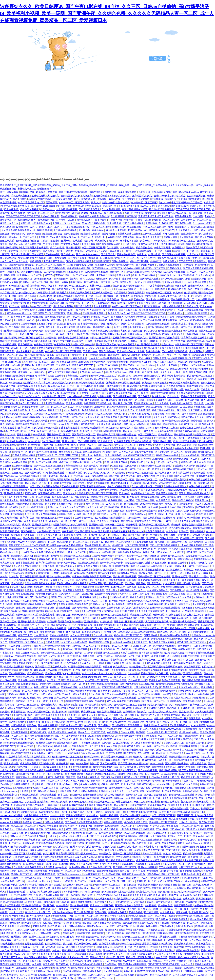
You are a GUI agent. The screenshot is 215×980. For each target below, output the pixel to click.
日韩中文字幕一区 (71, 393)
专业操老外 (131, 320)
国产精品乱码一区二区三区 (153, 573)
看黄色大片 (69, 493)
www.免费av (82, 763)
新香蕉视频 (137, 296)
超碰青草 (145, 815)
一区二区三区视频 (163, 251)
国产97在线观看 (144, 438)
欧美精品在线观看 (64, 296)
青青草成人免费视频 (116, 850)
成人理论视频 (111, 829)
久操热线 (16, 365)
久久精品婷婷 (62, 847)
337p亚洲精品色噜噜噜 (85, 791)
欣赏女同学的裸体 (200, 369)
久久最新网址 (94, 528)
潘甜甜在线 (123, 902)
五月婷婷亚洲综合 (196, 196)
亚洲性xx (124, 514)
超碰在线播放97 (195, 386)
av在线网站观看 (109, 618)
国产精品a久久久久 (71, 196)
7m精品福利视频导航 (85, 573)
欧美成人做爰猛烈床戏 (93, 428)
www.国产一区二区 (41, 306)
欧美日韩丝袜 (105, 480)
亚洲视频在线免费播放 (94, 313)
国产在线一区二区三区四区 (89, 296)
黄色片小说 (147, 369)
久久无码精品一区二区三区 (169, 452)
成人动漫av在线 (104, 899)
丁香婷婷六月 (53, 805)
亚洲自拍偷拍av (107, 351)
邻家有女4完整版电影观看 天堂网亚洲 (92, 576)
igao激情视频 (16, 383)
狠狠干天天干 (55, 410)
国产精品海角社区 (125, 265)
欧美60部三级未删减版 (202, 227)
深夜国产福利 (65, 206)
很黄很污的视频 (120, 531)
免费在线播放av (164, 473)
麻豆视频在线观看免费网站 (127, 552)
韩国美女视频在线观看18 (42, 199)
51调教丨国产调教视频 (188, 400)
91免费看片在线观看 (73, 590)
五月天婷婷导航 (50, 417)
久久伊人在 (206, 459)
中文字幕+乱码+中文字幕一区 (187, 202)
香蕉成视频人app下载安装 (196, 580)
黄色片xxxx (164, 202)
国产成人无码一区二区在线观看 (25, 244)
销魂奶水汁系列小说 (161, 639)
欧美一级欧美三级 (194, 909)
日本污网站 (111, 964)
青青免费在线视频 (198, 372)
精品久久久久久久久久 (179, 258)
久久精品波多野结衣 (158, 590)
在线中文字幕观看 (43, 344)
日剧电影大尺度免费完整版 (21, 480)
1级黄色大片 (103, 587)
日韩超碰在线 (165, 905)
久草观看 (117, 777)
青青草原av (113, 299)
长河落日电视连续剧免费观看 (117, 687)
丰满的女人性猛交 (188, 822)
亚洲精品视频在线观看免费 (194, 428)
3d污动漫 (25, 223)
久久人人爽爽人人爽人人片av (100, 473)
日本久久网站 (128, 732)
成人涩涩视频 (159, 303)
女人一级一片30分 (103, 635)
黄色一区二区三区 (78, 552)
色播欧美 (60, 632)
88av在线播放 (190, 331)
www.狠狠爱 (7, 788)
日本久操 (199, 403)
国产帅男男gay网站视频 (43, 206)
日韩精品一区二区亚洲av (192, 365)
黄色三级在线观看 (51, 441)
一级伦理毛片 (145, 289)
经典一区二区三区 (50, 781)
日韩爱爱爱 (100, 407)
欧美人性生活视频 (141, 459)
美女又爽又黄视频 (66, 327)
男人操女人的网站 (165, 950)
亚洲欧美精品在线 (80, 860)
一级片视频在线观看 (173, 306)
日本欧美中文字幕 (62, 483)
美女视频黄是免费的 (118, 362)
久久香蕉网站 (175, 303)
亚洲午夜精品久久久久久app (32, 386)
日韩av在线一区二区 (17, 251)
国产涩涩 (175, 324)
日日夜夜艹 (79, 334)
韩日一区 (60, 736)
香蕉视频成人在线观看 (77, 376)
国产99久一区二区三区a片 (201, 272)
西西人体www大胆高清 (93, 753)
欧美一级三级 (145, 220)
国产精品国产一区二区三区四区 (49, 313)
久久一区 (41, 774)
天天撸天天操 (93, 348)
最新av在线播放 (104, 559)
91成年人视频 (11, 310)
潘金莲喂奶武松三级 (99, 642)
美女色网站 (112, 428)
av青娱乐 (157, 788)
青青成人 (168, 888)
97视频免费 (45, 559)
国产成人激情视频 (23, 469)
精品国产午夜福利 (133, 535)
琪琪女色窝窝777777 (83, 365)
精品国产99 (26, 414)
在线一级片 (92, 815)
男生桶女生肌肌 (52, 244)
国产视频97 (104, 725)
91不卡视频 (154, 254)
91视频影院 (36, 261)
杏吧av (108, 718)
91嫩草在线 (181, 286)
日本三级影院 (18, 712)
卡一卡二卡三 (57, 815)
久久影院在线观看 (91, 632)
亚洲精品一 (116, 535)
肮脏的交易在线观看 (141, 615)
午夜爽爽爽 (114, 864)
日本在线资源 (96, 192)
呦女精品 (181, 196)
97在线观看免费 (51, 216)
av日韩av (124, 570)
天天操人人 (20, 809)
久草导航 (43, 237)
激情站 (48, 587)
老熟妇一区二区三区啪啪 (24, 348)
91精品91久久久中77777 (139, 718)
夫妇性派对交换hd (41, 223)
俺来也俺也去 (153, 351)
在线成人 (80, 251)
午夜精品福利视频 (67, 362)
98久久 (150, 691)
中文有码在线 (123, 857)
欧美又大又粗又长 (114, 954)
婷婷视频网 (201, 926)
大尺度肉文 (53, 196)
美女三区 (197, 258)
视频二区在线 (184, 583)
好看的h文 (168, 788)
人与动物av (157, 272)
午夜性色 (36, 646)
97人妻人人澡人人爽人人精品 (81, 857)
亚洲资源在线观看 (97, 355)
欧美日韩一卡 (48, 209)
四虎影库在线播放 (50, 241)
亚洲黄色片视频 (70, 486)
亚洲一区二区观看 (152, 234)
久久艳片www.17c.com (79, 961)
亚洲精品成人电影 (119, 597)
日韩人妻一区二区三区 (167, 462)
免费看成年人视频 (147, 892)
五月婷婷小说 (63, 365)
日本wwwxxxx (168, 279)
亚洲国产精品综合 (193, 673)
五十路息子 (35, 767)
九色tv (208, 216)
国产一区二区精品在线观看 (115, 615)
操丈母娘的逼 (193, 590)
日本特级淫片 (62, 445)
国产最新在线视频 (170, 802)
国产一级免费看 (60, 909)
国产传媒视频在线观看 (40, 975)
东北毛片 (32, 663)
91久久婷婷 (6, 604)
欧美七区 (57, 559)
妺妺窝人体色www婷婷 (187, 431)
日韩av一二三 (175, 836)
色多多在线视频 (90, 410)
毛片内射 (98, 718)
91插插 (154, 947)
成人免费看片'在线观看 (148, 860)
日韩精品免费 (35, 854)
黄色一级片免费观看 (175, 341)
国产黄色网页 (73, 895)
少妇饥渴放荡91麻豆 (45, 708)
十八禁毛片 (10, 334)
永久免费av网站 (117, 580)
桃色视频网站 (11, 338)
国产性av (184, 320)
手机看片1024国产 (199, 576)
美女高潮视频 (7, 705)
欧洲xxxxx (53, 507)
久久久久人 (118, 791)
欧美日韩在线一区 (196, 743)
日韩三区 (71, 777)
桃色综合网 (151, 296)
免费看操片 (178, 248)
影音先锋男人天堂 (55, 331)
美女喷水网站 (16, 511)
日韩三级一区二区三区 (192, 538)
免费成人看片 (11, 500)
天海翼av (153, 885)
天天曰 (112, 902)
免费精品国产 (149, 379)
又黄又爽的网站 (182, 698)
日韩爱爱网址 (191, 729)
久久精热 (210, 403)
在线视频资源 (133, 933)
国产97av (49, 275)
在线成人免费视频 (205, 237)
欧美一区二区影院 (159, 975)
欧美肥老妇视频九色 (166, 559)
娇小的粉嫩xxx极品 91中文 (193, 192)
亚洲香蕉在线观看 (25, 563)
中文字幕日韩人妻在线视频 (35, 248)
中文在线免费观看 (71, 244)
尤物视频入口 (25, 279)
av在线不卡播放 (9, 202)
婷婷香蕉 (89, 241)
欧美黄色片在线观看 (47, 192)
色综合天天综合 (53, 500)
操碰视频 (179, 947)
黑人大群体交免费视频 (148, 670)
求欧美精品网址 (205, 767)
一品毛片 (121, 556)
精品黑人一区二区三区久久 (23, 237)
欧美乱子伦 (149, 552)
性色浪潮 (72, 324)
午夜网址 (107, 552)
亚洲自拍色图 (24, 435)
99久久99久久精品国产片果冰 (168, 881)
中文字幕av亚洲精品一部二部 (165, 847)
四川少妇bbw (148, 677)
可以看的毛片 (43, 573)
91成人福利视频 (121, 743)
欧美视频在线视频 (121, 843)
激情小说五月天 (65, 348)
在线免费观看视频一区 (180, 358)
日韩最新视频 (106, 833)
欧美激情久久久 (169, 687)
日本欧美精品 (135, 334)
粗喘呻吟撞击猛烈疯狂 (196, 313)
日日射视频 (106, 258)
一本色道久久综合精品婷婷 (139, 954)
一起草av (138, 282)
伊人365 (178, 293)
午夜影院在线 (16, 393)
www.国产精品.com (171, 497)
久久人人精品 (203, 275)
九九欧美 (14, 576)
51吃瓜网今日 (204, 795)
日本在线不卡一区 (167, 275)
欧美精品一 (61, 552)
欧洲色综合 (167, 601)
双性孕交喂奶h (83, 531)
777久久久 (14, 306)
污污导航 (83, 389)
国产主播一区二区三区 (28, 781)
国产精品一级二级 (66, 220)
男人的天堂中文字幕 (154, 850)
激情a (132, 670)
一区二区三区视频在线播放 (138, 251)
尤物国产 (87, 196)
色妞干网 (64, 462)
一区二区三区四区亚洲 (94, 248)
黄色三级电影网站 (128, 836)
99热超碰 (201, 303)
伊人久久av (98, 542)
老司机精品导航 (52, 486)
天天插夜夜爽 (72, 753)
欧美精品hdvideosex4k (12, 379)
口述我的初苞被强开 (76, 331)
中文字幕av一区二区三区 (30, 275)
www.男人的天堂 (27, 542)
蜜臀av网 (79, 504)
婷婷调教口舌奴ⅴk (55, 317)
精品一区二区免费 (93, 628)
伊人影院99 (198, 604)
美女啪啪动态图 (61, 888)
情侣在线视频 (149, 760)
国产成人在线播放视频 (137, 272)
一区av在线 (92, 750)
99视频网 (32, 376)
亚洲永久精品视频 (190, 455)
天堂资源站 (107, 705)
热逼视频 (168, 286)
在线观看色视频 (29, 324)
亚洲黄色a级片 (175, 313)
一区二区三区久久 (79, 286)
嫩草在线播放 (197, 320)
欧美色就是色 (18, 317)
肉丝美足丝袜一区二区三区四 (196, 220)
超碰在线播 (62, 763)
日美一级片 (159, 615)
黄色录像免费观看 (76, 414)
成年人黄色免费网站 (63, 306)
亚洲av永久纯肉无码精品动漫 (191, 317)
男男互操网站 (120, 341)
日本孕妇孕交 (54, 971)
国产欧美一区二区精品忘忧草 (116, 282)
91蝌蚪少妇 (187, 462)
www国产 (183, 362)
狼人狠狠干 (171, 604)
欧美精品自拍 (103, 670)
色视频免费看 (202, 265)
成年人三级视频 (171, 234)
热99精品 (14, 507)
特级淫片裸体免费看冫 (164, 410)
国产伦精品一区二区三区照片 (192, 642)
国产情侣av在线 (134, 795)
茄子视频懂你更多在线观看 (79, 774)
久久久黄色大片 (184, 230)
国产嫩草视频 (152, 912)
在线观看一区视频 (60, 282)
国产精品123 (68, 254)
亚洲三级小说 (105, 403)
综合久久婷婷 (184, 279)
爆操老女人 (111, 930)
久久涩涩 (30, 514)
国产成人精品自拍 (104, 611)
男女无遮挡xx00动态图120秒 (60, 511)
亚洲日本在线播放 (135, 968)
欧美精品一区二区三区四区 (39, 265)
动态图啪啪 (50, 338)
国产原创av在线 (99, 500)
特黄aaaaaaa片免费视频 (38, 833)
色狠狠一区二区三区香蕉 (45, 788)
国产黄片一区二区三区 (135, 777)
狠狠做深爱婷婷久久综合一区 (184, 757)
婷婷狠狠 (33, 968)
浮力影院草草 (48, 763)
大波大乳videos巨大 (65, 570)
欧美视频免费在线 (115, 819)
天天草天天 (108, 289)
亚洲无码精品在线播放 (16, 331)
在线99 (49, 351)
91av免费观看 (130, 358)
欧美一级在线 (43, 556)
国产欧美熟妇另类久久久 (159, 663)
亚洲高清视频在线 (154, 282)
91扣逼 (206, 718)
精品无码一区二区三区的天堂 (138, 431)
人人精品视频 (83, 438)
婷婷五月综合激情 (183, 905)
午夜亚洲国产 (161, 438)
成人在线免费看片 (111, 417)
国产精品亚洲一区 (114, 583)
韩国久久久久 (127, 438)
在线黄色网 (129, 237)
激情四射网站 (18, 234)
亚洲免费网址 (185, 691)
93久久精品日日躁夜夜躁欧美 (184, 383)
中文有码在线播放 (193, 701)
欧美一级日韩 (79, 615)
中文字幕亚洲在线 (188, 746)
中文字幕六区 (163, 500)
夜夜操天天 (177, 971)
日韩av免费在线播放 (162, 459)
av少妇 (147, 469)
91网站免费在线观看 (54, 473)
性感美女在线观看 (41, 289)
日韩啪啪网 (17, 514)
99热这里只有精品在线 (109, 199)
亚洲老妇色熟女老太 (191, 199)
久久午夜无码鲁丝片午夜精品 (195, 521)
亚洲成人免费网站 (179, 369)
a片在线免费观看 (52, 930)
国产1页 (20, 881)
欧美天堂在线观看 (91, 234)
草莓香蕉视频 (170, 424)
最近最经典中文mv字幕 (156, 725)
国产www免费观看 (185, 476)
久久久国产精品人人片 (32, 403)
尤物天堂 (108, 677)
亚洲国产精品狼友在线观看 (129, 905)
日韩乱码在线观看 (162, 441)
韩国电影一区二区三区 (59, 435)
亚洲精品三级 (110, 206)
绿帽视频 (141, 732)
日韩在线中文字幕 (107, 435)
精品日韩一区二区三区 (12, 736)
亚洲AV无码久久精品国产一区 (86, 847)
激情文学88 (114, 313)
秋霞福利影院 (9, 275)
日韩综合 (132, 580)
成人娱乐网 (190, 466)
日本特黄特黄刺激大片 (23, 784)
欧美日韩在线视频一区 (12, 878)
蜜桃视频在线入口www (199, 341)
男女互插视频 (160, 563)
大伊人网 (167, 698)
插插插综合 (201, 611)
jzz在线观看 (188, 611)
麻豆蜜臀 (198, 213)
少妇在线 (6, 455)
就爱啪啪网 (169, 518)
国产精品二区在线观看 (150, 888)
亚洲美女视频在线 (157, 805)
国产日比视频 (74, 656)
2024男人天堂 (161, 241)
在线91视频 (127, 521)
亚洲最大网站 (27, 459)
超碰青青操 (20, 718)
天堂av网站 (58, 919)
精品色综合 (59, 691)
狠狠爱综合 (130, 220)
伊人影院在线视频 (98, 369)
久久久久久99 (81, 421)
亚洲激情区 (62, 760)
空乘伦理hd (201, 261)
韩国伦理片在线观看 (138, 389)
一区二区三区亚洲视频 (83, 275)
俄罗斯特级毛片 (159, 594)
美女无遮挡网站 (64, 199)
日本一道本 (173, 396)
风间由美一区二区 (79, 957)
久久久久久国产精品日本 (175, 798)
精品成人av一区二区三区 (77, 237)
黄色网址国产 (206, 618)
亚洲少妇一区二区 (202, 296)
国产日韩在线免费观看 (174, 254)
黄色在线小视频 (141, 594)
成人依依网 (207, 400)
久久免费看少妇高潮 (90, 448)
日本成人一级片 (48, 362)
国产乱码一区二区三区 (72, 417)
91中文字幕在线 (114, 753)
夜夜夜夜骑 (68, 531)
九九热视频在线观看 (67, 209)
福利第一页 (139, 663)
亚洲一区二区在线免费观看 (162, 843)
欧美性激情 (157, 199)
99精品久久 (105, 854)
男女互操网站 (167, 310)
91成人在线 (186, 407)
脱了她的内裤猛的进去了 (76, 500)
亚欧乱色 (132, 448)
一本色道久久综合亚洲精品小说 (105, 358)
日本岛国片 (64, 795)
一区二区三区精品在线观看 (190, 310)
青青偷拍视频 (48, 608)
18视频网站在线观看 (185, 663)
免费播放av (17, 760)
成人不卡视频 (96, 954)
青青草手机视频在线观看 (135, 209)
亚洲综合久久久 (152, 376)
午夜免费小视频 (84, 826)
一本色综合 (188, 265)
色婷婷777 (156, 261)
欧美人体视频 (7, 684)
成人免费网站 (196, 351)
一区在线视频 (18, 725)
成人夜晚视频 (73, 632)
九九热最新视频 (102, 306)
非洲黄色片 (28, 625)
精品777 (136, 490)
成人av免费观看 (72, 410)
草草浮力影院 (40, 926)
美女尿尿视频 (65, 310)
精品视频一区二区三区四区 (41, 213)
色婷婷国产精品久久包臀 (14, 885)
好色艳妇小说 (51, 528)
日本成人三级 (128, 784)
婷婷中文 (25, 306)
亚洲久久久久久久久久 (51, 227)
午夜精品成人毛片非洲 (186, 448)
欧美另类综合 (136, 230)
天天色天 (18, 566)
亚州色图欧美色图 (43, 230)
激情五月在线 (121, 327)
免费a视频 (85, 372)
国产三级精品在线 (56, 268)
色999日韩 (118, 545)
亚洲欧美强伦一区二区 (75, 369)
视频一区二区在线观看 (144, 275)
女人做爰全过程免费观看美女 (17, 230)
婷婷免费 (89, 344)
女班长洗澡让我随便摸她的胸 (40, 583)
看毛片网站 (98, 230)
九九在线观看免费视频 (191, 545)
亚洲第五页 (15, 545)
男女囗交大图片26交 (124, 410)
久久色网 (37, 964)
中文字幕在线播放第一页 (77, 227)
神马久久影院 (87, 279)
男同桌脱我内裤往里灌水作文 (194, 493)
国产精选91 (15, 358)
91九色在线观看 (17, 327)
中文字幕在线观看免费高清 (16, 206)
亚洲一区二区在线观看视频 (127, 854)
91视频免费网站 (178, 857)
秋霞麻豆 (142, 885)
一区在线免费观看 (130, 829)
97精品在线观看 (69, 687)
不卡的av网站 (206, 441)
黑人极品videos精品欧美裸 (14, 462)
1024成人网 (63, 299)
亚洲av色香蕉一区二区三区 (185, 923)
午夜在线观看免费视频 (67, 459)
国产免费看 (144, 396)
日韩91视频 (160, 289)
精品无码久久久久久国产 (149, 237)
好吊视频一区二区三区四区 (131, 937)
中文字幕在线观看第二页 (31, 202)
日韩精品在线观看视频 (168, 265)
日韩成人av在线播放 (28, 400)
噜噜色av (32, 725)
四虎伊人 (96, 202)
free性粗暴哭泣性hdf (20, 410)
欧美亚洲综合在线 (128, 192)
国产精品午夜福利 (59, 957)
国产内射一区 (174, 708)
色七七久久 (125, 594)
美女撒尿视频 (77, 400)
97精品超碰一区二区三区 (159, 293)
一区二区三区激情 (101, 227)
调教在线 (124, 421)
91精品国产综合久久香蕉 (138, 563)
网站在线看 (111, 192)
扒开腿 (37, 649)
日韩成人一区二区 (21, 601)
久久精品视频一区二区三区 (119, 826)
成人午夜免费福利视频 (43, 220)
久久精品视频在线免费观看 (39, 736)
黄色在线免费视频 (30, 209)
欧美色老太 (168, 344)
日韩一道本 (87, 455)
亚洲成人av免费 (154, 407)
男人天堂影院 (94, 310)
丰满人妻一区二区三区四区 (189, 344)
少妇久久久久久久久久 (165, 362)
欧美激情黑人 (165, 435)
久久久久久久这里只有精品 (151, 611)
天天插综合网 (114, 223)
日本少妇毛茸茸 (104, 739)
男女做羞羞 (60, 324)
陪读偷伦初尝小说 (33, 528)
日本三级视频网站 (72, 971)
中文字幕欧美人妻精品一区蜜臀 (77, 341)
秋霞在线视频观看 (149, 310)
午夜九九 (142, 254)
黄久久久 (142, 712)
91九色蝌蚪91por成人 (180, 528)
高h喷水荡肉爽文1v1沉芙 (67, 611)
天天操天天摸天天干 (64, 587)
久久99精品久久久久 (63, 497)
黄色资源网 (63, 902)
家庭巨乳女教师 (128, 892)
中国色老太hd (137, 531)
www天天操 (20, 954)
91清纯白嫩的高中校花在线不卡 (175, 213)
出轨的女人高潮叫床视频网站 (49, 895)
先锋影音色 (196, 206)
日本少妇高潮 (118, 587)
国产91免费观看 (56, 777)
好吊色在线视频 (133, 268)
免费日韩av (57, 320)
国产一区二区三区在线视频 (104, 421)
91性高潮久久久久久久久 (133, 590)
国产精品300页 (43, 667)
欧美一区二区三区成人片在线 (81, 469)
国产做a (207, 940)
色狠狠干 (37, 847)
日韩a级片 (60, 265)
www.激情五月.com (96, 251)
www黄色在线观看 (203, 535)
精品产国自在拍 (144, 248)
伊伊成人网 (208, 518)
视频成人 (158, 961)
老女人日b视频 (201, 573)
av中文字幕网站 (162, 248)
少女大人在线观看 (204, 712)
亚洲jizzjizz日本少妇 (164, 196)
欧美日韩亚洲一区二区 (149, 798)
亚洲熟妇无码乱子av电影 (196, 791)
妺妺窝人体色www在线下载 (79, 885)
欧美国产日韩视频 (155, 531)
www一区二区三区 (115, 525)
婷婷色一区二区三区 (126, 729)
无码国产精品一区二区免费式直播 (151, 649)
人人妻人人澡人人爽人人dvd (163, 712)
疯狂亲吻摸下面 (102, 261)
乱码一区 (184, 531)
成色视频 (132, 587)
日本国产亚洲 (73, 248)
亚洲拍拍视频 (53, 254)
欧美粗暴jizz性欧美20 (34, 268)
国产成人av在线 (202, 885)
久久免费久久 (120, 667)
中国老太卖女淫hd (80, 888)
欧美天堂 (29, 590)
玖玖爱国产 (156, 878)
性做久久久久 (204, 684)
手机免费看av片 (138, 327)
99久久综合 (12, 421)
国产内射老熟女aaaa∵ (88, 254)
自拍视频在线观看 (178, 563)
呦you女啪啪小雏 (139, 424)
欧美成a (179, 466)
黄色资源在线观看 (29, 795)
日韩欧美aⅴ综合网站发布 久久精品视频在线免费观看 (177, 393)
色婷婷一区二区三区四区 (144, 202)
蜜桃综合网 (102, 279)
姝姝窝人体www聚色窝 (189, 518)
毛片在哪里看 (207, 784)
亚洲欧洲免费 (85, 625)
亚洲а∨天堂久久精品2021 (15, 639)
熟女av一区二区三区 (58, 860)
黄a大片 (74, 279)
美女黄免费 (159, 414)
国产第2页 (94, 538)
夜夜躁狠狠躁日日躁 (195, 334)
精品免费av (120, 805)
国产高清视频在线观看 (153, 490)
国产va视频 (168, 351)
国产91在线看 (177, 829)
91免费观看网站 (123, 441)
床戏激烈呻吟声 (183, 223)
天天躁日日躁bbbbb (175, 566)
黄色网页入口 (137, 462)
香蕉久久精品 (171, 407)
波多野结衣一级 (130, 279)
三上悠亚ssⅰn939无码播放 (80, 265)
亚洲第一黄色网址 (66, 947)
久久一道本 (115, 279)
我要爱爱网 (42, 480)
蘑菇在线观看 (63, 275)
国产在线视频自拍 (55, 940)
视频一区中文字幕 (134, 213)
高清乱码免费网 (172, 878)
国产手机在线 (20, 199)
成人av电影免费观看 (55, 272)
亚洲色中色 (20, 798)
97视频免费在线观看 (131, 348)
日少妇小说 (126, 299)
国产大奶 (111, 701)
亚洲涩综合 (177, 334)
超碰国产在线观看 (135, 819)
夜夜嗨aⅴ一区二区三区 (49, 431)
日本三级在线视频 (14, 590)
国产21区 (106, 777)
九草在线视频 (78, 750)
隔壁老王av (185, 604)
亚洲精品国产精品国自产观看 (165, 338)
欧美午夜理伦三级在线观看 (43, 452)
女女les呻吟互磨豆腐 (81, 635)
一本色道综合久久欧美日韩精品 (37, 552)
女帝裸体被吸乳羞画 (47, 594)
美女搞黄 (68, 944)
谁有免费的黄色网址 (199, 632)
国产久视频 (133, 497)
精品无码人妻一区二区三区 (179, 327)
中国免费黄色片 (75, 473)
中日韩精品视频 (74, 919)
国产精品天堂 (110, 570)
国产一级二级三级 (32, 358)
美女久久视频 (57, 248)
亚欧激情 (24, 791)
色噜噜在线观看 (136, 293)
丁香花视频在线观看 (69, 428)
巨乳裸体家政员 (136, 722)
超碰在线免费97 (157, 708)
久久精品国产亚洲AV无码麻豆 (139, 455)
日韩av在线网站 (77, 926)
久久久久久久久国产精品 (166, 417)
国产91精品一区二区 (147, 480)
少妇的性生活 (184, 535)
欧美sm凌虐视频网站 (149, 580)
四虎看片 (62, 293)
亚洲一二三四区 (13, 819)
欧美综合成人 (128, 507)
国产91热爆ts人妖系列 (59, 576)
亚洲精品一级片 (33, 473)
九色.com (138, 376)
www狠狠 (51, 947)
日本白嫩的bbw (116, 511)
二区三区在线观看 (145, 500)
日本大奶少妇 (207, 746)
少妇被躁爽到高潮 (29, 476)
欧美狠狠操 (191, 452)
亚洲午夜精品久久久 (179, 227)
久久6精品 (129, 500)
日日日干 (74, 802)
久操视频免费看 (24, 649)
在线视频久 (33, 608)
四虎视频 (147, 383)
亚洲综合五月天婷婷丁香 (194, 396)
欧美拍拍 (63, 286)
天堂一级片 (146, 241)
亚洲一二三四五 (49, 424)
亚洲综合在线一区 (191, 874)
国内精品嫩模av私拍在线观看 (175, 635)
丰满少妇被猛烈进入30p (147, 687)
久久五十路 (131, 466)
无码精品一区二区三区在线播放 (155, 576)
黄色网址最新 (171, 237)
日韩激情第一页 (13, 625)
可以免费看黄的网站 (175, 386)
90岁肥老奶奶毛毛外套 (36, 341)
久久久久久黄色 (65, 490)
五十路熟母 (85, 230)
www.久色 (64, 424)
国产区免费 (52, 864)
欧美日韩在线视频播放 (36, 957)
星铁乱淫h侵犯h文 (100, 497)
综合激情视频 (31, 632)
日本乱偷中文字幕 (25, 774)
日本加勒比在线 (29, 909)
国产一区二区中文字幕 (96, 601)
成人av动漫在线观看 (175, 272)
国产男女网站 (196, 542)
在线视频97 (69, 933)
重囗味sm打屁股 (110, 348)
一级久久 (52, 836)
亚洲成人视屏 (116, 220)
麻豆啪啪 (41, 622)
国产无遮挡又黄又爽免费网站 (72, 729)
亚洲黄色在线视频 (142, 441)
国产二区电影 (61, 698)
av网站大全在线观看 (101, 338)
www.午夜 (113, 746)
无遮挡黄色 (36, 251)
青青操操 (99, 386)
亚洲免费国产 (28, 531)
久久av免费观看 (127, 344)
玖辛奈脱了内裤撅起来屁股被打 (151, 930)
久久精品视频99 (75, 545)
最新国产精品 (144, 303)
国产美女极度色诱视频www (107, 923)
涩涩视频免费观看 (177, 289)
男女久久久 (84, 732)
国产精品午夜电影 (45, 355)
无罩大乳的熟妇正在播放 (157, 334)
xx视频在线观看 (175, 615)
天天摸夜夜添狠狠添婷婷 (93, 486)
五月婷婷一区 (96, 829)
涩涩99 (49, 784)
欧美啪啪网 (152, 223)
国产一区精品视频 (10, 192)
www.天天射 (148, 206)
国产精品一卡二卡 (25, 701)
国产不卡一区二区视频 (166, 428)
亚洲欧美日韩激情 (23, 466)
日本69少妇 (199, 805)
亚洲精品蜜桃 (39, 196)
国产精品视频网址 (87, 441)
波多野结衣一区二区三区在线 (127, 306)
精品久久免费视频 (158, 705)
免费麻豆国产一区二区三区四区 (87, 812)
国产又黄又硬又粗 (191, 850)
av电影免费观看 (48, 795)
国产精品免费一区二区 (186, 459)
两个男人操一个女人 (67, 563)
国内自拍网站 (148, 365)
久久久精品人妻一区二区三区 (147, 486)
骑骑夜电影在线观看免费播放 (73, 338)
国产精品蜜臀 (137, 622)
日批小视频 (145, 358)
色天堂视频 (49, 964)
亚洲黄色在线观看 (10, 670)
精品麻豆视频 (9, 386)
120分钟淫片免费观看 (81, 407)
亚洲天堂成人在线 (150, 279)
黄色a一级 (204, 957)
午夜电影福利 (141, 947)
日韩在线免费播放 (57, 258)
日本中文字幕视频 (129, 241)
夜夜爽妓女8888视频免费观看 (103, 684)
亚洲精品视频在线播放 (177, 763)
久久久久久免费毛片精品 (135, 608)
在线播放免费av (61, 833)
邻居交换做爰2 (143, 521)
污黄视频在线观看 (179, 919)
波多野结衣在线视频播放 (28, 417)
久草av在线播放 (86, 947)
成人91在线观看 (109, 400)
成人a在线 (154, 507)
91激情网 (208, 199)
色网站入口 (208, 667)
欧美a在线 (78, 705)
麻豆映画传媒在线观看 (73, 805)
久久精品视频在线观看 (65, 230)
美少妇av (114, 241)
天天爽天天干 (63, 355)
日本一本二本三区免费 (147, 372)
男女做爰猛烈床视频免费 (33, 576)
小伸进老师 (170, 961)
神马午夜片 (193, 594)
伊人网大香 (200, 462)
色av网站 (125, 490)
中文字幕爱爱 (155, 286)
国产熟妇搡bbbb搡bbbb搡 (113, 334)
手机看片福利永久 (198, 563)
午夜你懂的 (107, 798)
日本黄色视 (167, 448)
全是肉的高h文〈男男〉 (184, 694)
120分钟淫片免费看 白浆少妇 (94, 216)
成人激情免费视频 (113, 971)
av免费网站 (180, 888)
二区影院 (142, 507)
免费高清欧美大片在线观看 (32, 258)
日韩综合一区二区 (46, 542)
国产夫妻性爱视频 (21, 847)
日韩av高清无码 (44, 746)
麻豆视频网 (65, 705)
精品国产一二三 (203, 435)
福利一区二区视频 (139, 261)
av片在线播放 (18, 213)
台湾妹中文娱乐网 (21, 303)
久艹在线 (109, 729)
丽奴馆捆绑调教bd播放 (173, 587)
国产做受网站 (177, 590)
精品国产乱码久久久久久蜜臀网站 (70, 525)
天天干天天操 (37, 331)
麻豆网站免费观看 (117, 407)
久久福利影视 (118, 216)
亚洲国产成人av (196, 286)
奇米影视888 (101, 320)
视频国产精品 (23, 504)
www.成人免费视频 (160, 389)
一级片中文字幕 (49, 286)
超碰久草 (38, 500)
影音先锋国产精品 (199, 912)
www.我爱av (165, 483)
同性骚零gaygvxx (56, 545)
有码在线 (107, 781)
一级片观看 (80, 310)
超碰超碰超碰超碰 (203, 244)
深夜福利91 (6, 299)
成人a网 (150, 462)
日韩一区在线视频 (115, 933)
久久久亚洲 (75, 715)
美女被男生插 (133, 379)
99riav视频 (187, 608)
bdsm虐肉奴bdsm (43, 279)
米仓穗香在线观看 (145, 400)
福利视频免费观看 (28, 559)
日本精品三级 (136, 341)
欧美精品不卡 (175, 268)
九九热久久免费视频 (167, 365)
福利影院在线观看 (25, 677)
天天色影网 (52, 202)
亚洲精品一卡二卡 (100, 317)
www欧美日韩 (149, 511)
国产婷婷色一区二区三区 (128, 656)
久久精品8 (198, 216)
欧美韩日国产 (61, 279)
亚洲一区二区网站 (185, 514)
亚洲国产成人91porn (141, 362)
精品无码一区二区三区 (125, 445)
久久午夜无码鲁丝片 (17, 497)
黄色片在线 (194, 289)
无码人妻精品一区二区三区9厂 (48, 753)
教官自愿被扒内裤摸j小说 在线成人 (89, 902)
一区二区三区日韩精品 (180, 573)
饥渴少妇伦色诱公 (99, 535)
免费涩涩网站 (48, 615)
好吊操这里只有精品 (119, 355)
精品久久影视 (200, 279)
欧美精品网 (63, 538)
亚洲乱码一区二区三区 (143, 919)
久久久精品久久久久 (129, 206)
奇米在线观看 (66, 518)
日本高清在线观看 (183, 473)
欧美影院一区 (79, 355)
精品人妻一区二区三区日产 (128, 635)
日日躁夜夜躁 (81, 649)
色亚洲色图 (173, 656)
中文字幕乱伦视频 (165, 317)
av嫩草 (78, 514)
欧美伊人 (99, 455)
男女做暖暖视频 (193, 860)
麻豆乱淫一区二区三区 (154, 355)
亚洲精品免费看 (30, 407)
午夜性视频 (48, 445)
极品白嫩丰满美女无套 (136, 822)
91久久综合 (103, 521)
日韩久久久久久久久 (120, 196)
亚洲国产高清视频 (49, 476)
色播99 (205, 590)
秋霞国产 (203, 750)
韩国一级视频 (51, 580)
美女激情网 (187, 802)
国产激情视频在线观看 (125, 576)
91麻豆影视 (112, 663)
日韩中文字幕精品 (71, 770)
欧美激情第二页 (206, 452)
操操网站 (141, 583)
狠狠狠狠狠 (38, 504)
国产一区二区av (9, 622)
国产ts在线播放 (72, 234)
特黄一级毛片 (127, 248)
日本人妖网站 (137, 926)
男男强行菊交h (110, 892)
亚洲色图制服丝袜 (11, 407)
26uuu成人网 (56, 237)
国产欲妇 (192, 379)
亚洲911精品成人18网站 (43, 791)
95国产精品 (51, 428)
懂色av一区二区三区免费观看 (68, 379)
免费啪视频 (153, 871)
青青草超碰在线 (146, 317)
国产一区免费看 (160, 549)
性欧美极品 (117, 466)
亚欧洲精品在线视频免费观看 (72, 583)
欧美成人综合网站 (11, 611)
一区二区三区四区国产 (155, 227)
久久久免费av (39, 410)
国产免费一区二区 (46, 538)
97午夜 (162, 812)
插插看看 (80, 348)
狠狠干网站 (77, 282)
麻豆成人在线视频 (14, 667)
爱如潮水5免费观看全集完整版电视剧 (176, 684)
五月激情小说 (31, 362)
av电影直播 (157, 566)
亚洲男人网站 (200, 445)
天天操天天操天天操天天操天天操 (193, 209)
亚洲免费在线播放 (16, 860)
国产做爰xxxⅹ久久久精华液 (34, 421)
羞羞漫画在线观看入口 (46, 448)
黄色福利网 (162, 673)
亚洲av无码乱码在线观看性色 (106, 608)
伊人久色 (92, 445)
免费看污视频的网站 (119, 919)
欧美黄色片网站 (120, 424)
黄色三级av (34, 715)
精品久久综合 (150, 483)
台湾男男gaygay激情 (56, 867)
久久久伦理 (56, 369)
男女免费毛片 (193, 248)
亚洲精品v (139, 299)
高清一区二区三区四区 (62, 618)
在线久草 (88, 514)
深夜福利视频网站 (10, 248)
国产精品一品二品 (47, 656)
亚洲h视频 (205, 448)
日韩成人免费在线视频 (129, 234)
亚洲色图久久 (202, 500)
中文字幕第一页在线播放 (53, 809)
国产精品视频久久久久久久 (57, 767)
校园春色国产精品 (179, 809)
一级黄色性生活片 (87, 597)
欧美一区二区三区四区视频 (68, 351)
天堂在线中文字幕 (25, 829)
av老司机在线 (160, 383)
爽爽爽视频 (65, 452)
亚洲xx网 (21, 608)
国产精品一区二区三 (124, 480)
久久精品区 (7, 417)
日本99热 (156, 698)
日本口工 (77, 452)
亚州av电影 (186, 895)
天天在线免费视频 (168, 867)
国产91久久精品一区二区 (161, 514)
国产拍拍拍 (130, 753)
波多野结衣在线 (26, 570)
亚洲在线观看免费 (85, 587)
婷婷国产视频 (113, 476)
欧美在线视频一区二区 (28, 653)
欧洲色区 (189, 570)
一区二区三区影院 (25, 389)
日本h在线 (101, 299)
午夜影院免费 (34, 919)
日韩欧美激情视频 (47, 310)
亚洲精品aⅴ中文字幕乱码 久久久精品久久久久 (48, 383)
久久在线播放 (161, 857)
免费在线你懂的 (53, 944)
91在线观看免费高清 (110, 750)
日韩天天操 (195, 718)
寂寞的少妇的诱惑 (191, 324)
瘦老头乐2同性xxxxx (41, 850)
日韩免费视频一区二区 (183, 299)
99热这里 (206, 874)
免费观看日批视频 (106, 275)
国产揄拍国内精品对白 (109, 244)
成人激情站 (101, 241)
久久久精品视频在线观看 (56, 358)
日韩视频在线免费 (183, 435)
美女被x (40, 784)
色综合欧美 (197, 421)
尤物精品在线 (201, 549)
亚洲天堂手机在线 (197, 282)
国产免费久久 (208, 383)
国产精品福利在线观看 (125, 396)
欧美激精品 (32, 684)
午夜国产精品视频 (109, 815)
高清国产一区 (117, 272)
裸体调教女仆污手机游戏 (29, 272)
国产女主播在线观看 (134, 223)
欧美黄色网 (82, 493)
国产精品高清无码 (34, 511)
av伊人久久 (45, 881)
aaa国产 (166, 694)
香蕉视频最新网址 (73, 466)
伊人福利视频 (46, 296)
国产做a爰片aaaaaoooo (13, 573)
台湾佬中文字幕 (49, 400)
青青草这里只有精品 (156, 968)
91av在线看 (98, 639)
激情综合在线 (63, 615)
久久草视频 (113, 248)
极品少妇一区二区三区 (103, 888)
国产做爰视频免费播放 (28, 241)
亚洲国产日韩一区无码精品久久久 (130, 338)
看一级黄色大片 (49, 705)
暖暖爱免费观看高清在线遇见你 (196, 770)
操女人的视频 (23, 351)
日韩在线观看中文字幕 (176, 940)
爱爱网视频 (205, 677)
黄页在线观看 (170, 320)
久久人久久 (150, 331)
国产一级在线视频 (84, 594)
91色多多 (111, 504)
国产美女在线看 (84, 306)
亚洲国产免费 (202, 660)
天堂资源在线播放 (55, 403)
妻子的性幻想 (13, 431)
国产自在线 (94, 760)
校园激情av (24, 220)
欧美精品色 (28, 365)
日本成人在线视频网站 (139, 414)
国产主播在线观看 (79, 905)
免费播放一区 (60, 223)
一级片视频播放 (113, 386)
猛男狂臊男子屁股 (41, 950)
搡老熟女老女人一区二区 (64, 625)
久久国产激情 (41, 635)
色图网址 (117, 286)
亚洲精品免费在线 (126, 254)
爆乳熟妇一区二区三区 (173, 556)
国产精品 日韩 (57, 303)
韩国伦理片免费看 (112, 431)
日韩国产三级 (98, 732)
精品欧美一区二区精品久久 (41, 327)
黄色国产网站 (146, 445)
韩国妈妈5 (132, 216)
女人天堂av (74, 223)
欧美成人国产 (68, 826)
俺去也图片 (122, 888)
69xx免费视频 (129, 628)
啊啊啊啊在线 (66, 549)
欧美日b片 (209, 202)
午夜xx (195, 732)
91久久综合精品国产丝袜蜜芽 (200, 930)
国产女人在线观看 (110, 708)
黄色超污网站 (84, 327)
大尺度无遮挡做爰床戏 (157, 622)
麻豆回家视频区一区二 (50, 493)
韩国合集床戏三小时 (157, 833)
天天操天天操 (103, 424)
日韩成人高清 (105, 445)
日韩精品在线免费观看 (80, 293)
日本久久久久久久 (171, 580)
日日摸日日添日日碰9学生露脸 (152, 809)
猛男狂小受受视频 (128, 573)
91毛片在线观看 (70, 663)
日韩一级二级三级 (119, 926)
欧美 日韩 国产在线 (125, 611)
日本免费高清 (25, 344)
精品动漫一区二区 (192, 715)
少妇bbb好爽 (43, 618)
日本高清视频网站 (65, 854)
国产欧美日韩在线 (75, 843)
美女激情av (162, 919)
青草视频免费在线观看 (28, 424)
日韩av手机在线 (179, 542)
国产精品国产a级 (85, 580)
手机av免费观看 (40, 303)
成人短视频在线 (186, 275)
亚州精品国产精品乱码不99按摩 (166, 667)
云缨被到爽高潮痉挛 (62, 573)
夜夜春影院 (98, 933)
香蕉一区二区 (62, 812)
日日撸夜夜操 (173, 611)
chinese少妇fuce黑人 (92, 213)
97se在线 (38, 822)
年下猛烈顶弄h (92, 282)
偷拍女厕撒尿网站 (82, 767)
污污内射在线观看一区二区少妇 (55, 739)
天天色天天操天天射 (60, 480)
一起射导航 (178, 902)
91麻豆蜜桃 (120, 293)
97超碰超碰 (87, 386)
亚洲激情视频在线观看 (124, 566)
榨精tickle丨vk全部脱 (149, 448)
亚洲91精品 (177, 389)
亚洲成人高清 (95, 698)
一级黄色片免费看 (10, 770)
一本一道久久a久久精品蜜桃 (51, 389)
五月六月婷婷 (87, 802)
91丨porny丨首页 (202, 223)
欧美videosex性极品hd (44, 299)
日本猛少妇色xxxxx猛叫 (67, 784)
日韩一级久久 (128, 881)
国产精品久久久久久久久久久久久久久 (163, 348)
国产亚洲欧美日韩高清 (179, 812)
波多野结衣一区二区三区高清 (80, 521)
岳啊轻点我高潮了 (75, 815)
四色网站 (130, 583)
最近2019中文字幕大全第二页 (164, 777)
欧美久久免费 (192, 389)
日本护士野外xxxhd (76, 736)
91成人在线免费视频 (172, 860)
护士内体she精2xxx (163, 784)
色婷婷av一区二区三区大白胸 (74, 202)
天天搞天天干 (117, 379)
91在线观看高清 (14, 757)
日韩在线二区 (121, 622)
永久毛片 (161, 258)
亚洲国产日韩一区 (188, 424)
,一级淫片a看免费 (47, 293)
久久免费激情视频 (111, 209)
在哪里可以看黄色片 (152, 386)
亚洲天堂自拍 (143, 199)
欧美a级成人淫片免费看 (124, 317)
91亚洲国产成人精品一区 (183, 622)
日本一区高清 (203, 944)
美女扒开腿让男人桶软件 (98, 545)
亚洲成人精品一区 (103, 293)
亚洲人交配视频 (166, 511)
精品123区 (78, 344)
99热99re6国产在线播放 (28, 840)
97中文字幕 (10, 400)
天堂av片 (144, 847)
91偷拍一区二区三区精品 (166, 220)
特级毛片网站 (96, 583)
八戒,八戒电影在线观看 (151, 618)
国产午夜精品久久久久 (193, 417)
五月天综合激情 (23, 788)
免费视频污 (6, 718)
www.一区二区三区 (49, 334)
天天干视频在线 (158, 836)
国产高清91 (24, 428)
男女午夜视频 (192, 881)
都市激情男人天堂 (105, 265)
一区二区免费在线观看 (31, 338)
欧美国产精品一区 (130, 365)
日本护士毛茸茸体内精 (89, 289)
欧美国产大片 (172, 199)
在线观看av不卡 (189, 234)
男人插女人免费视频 (116, 230)
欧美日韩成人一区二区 (106, 514)
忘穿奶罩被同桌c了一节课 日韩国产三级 (58, 455)
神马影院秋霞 (92, 705)
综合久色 (76, 795)
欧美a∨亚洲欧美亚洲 (176, 282)
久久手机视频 (89, 244)
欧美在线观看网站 (128, 618)
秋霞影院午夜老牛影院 (174, 376)
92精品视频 (155, 864)
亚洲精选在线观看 (46, 743)
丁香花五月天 (115, 251)
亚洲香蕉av (8, 656)
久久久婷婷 (38, 428)
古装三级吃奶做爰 (199, 819)
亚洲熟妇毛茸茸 (117, 389)
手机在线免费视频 (21, 196)
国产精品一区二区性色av (127, 559)
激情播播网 (75, 975)
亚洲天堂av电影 (80, 608)
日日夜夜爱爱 (152, 774)
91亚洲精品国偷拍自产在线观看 (85, 667)
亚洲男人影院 (65, 791)
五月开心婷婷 (101, 196)
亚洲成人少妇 (60, 667)
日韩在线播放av (206, 414)
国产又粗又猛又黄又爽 (12, 833)
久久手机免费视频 (203, 646)
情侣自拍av (95, 552)
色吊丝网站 (143, 566)
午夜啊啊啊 (90, 403)
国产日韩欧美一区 (154, 341)
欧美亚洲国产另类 (45, 365)
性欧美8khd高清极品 (61, 639)
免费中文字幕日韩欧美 (133, 324)
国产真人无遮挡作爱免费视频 (198, 268)
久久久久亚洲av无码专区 (189, 511)
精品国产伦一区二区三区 (186, 251)
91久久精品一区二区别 (89, 431)
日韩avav (82, 978)
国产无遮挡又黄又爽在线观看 (63, 372)
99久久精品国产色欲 (127, 625)
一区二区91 (36, 486)
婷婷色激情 (170, 535)
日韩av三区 (202, 469)
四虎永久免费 (137, 597)
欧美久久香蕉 (124, 275)
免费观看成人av (103, 341)
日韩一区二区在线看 (40, 497)
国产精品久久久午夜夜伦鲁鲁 (92, 220)
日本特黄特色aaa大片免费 (92, 324)
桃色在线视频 (66, 514)
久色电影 (63, 400)
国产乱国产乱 (108, 254)
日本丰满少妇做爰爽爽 (158, 299)
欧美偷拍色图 (109, 234)
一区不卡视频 (90, 396)
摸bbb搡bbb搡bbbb (17, 441)
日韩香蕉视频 (189, 414)
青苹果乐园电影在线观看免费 (74, 604)
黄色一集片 (182, 372)
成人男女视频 (128, 476)
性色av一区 (120, 414)
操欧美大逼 (88, 670)
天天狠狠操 (190, 303)
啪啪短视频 (100, 840)
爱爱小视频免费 (183, 216)
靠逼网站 (55, 687)
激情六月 (189, 926)
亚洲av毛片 (113, 324)
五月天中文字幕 (74, 403)
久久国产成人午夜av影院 (97, 466)
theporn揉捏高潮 (72, 673)
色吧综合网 (145, 192)
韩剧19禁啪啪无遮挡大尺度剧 (89, 383)
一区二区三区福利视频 (107, 365)
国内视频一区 (112, 296)
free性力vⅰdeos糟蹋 (205, 608)
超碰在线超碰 (192, 348)
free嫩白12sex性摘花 (181, 403)
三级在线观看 (113, 507)
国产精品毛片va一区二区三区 (107, 268)
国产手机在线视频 (46, 563)
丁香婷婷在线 (34, 722)
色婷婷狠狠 (45, 909)
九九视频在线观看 (135, 538)
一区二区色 (140, 802)
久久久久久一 (167, 372)
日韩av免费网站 (120, 261)
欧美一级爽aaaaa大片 (27, 615)
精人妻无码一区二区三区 (127, 677)
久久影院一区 (99, 237)
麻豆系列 (182, 410)
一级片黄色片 (109, 632)
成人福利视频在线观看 (148, 344)
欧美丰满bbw (74, 313)
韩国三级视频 (7, 649)
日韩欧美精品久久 (144, 403)
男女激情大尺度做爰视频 (162, 642)
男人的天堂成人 (122, 739)
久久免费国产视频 (146, 265)
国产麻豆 (194, 722)
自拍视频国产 (23, 289)
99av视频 (145, 504)
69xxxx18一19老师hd (11, 815)
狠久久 (69, 421)
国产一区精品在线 (127, 435)
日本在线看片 (56, 885)
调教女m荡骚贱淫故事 (119, 486)
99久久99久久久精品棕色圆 (73, 535)
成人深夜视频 (95, 736)
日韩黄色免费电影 (186, 767)
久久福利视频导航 (114, 213)
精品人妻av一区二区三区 (38, 483)
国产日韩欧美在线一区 (185, 483)
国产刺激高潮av (180, 206)
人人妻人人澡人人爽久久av (75, 781)
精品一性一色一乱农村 (179, 355)
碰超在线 (101, 712)
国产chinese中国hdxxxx (19, 313)
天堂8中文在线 (186, 660)
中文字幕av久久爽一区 (143, 493)
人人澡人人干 (87, 663)
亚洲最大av (154, 680)
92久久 (33, 227)
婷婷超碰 (107, 667)
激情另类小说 (159, 396)
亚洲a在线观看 (180, 576)
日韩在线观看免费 (92, 971)
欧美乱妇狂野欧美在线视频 (116, 202)
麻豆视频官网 (85, 320)
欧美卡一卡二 (133, 511)
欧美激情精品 (64, 213)
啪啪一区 (158, 909)
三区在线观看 (7, 241)
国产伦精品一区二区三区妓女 (58, 251)
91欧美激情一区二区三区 (182, 241)
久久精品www (74, 396)
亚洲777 (29, 597)
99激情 (4, 691)
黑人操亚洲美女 (22, 299)
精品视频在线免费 (25, 594)
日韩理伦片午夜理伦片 (175, 486)
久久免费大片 (142, 826)
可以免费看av (82, 497)
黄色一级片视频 (142, 788)
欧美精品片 (203, 466)
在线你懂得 (92, 334)
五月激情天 (106, 410)
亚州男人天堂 (57, 701)
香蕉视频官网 (103, 483)
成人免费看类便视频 (46, 514)
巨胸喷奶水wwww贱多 (167, 455)
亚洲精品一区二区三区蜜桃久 (116, 646)
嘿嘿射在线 (182, 912)
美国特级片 (101, 912)
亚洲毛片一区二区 (155, 597)
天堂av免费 (13, 518)
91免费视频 (144, 698)
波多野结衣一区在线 (70, 670)
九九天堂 (102, 511)
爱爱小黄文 (42, 701)
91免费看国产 (166, 223)
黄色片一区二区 (140, 878)
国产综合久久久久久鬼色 (179, 597)
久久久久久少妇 (96, 507)
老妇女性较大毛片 (144, 452)
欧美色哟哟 (26, 500)
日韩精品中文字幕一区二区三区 (175, 296)
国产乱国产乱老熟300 (121, 601)
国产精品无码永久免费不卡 (56, 646)
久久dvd (126, 313)
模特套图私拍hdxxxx (98, 926)
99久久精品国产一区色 (39, 712)
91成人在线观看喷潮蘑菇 (144, 632)
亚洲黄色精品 (130, 244)
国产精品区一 (66, 594)
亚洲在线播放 (175, 701)
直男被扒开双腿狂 (165, 400)
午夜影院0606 (208, 881)
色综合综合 (62, 905)
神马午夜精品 (175, 968)
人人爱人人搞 (161, 369)
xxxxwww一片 (35, 580)
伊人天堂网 (138, 899)
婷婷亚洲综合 (136, 331)
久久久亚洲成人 (120, 670)
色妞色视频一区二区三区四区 (98, 656)
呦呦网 (122, 774)
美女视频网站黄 (69, 216)
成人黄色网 (38, 351)
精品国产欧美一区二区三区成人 (74, 542)
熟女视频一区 (173, 414)
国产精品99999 (92, 757)
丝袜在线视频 (135, 227)
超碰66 (76, 213)
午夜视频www (11, 476)
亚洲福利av (105, 791)
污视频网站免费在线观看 (165, 192)
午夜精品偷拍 (11, 975)
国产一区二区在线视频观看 (164, 545)
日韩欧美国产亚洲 (142, 646)
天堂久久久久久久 (128, 310)
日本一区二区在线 (121, 878)
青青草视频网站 (202, 559)
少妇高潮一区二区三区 (54, 396)
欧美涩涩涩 (151, 213)
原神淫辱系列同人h (180, 725)
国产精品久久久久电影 (186, 784)
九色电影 (121, 473)
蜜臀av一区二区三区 (100, 286)
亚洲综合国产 (119, 227)
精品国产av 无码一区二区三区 (64, 386)
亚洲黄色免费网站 (38, 978)
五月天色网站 (163, 206)
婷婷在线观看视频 (153, 518)
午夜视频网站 (53, 770)
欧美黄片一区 (192, 306)
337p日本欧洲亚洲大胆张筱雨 (176, 244)
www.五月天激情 (101, 531)
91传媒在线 (27, 490)
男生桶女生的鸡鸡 (194, 615)
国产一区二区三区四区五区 (171, 379)
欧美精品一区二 (99, 604)
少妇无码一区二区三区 (154, 268)
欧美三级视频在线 (53, 234)
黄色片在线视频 (129, 653)
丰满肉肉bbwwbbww (119, 459)
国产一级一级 (79, 684)
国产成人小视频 (177, 594)
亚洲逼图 (125, 296)
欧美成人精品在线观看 (97, 379)
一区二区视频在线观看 (21, 895)
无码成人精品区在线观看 (79, 261)
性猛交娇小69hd (120, 483)
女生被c (56, 950)
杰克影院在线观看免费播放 (80, 701)
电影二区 (94, 763)
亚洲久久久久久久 (10, 223)
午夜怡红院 (168, 230)
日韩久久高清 (144, 961)
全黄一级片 (66, 334)
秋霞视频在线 (169, 660)
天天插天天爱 (186, 261)
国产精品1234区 (28, 310)
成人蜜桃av (185, 732)
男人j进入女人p (19, 978)
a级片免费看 (105, 396)
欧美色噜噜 (17, 583)
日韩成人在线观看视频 (114, 448)
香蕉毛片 (63, 819)
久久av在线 (87, 611)
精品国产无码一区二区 (175, 718)
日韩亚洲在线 (151, 635)
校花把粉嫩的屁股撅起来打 (90, 930)
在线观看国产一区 (84, 518)
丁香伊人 (207, 715)
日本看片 (58, 881)
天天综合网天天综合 (54, 261)
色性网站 (97, 570)
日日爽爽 (100, 663)
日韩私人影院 (160, 358)
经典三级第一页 (79, 538)
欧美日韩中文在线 (98, 389)
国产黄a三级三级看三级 (162, 209)
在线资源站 (124, 632)
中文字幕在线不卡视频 (82, 909)
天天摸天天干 (141, 642)
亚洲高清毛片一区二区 (84, 435)
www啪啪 (48, 698)
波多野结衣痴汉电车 (167, 493)
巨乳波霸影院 (184, 445)
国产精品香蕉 (98, 860)
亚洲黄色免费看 (193, 954)
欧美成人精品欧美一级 (28, 438)
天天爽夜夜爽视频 (164, 431)
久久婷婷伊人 (78, 528)
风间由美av (46, 691)
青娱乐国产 (158, 504)
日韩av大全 (16, 836)
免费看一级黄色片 (153, 743)
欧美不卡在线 (29, 431)
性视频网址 (156, 424)
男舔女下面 (63, 899)
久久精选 (30, 355)
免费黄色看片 (170, 261)
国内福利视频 (28, 192)
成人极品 (103, 597)
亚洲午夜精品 (125, 840)
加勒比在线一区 (94, 722)
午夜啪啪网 (192, 902)
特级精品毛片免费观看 (79, 268)
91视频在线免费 (79, 358)
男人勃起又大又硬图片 (181, 549)
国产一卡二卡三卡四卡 (78, 317)
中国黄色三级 (129, 885)
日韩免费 (136, 355)
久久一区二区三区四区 (28, 705)
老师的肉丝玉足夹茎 (47, 518)
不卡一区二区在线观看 (16, 628)
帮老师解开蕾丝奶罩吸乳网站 (37, 611)
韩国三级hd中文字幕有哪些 (73, 192)
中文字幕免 (43, 320)
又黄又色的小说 (45, 570)
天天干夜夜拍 (141, 393)
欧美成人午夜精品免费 (84, 480)
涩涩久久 (163, 760)
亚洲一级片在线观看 (72, 241)
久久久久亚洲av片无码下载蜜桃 (148, 739)
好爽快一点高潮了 (91, 393)
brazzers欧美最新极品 (164, 767)
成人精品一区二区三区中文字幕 (144, 694)
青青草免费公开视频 (63, 916)
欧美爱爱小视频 (114, 639)
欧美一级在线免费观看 (116, 462)
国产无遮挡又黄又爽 (85, 199)
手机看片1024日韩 (28, 334)
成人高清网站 (191, 293)
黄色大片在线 (162, 542)
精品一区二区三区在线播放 (140, 957)
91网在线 (52, 622)
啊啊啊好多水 (137, 570)
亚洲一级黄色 (148, 673)
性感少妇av (40, 372)
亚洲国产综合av (152, 230)
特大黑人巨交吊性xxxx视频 (87, 206)
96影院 (30, 573)
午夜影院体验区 (63, 344)
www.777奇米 (157, 763)
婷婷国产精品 (207, 774)
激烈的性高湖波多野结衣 (105, 438)
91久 (72, 763)
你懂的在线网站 (122, 899)
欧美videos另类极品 (126, 289)
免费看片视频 (96, 729)
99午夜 (199, 514)
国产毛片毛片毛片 (55, 829)
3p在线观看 (169, 583)
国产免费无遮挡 (172, 781)
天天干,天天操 (35, 234)
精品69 (187, 854)
